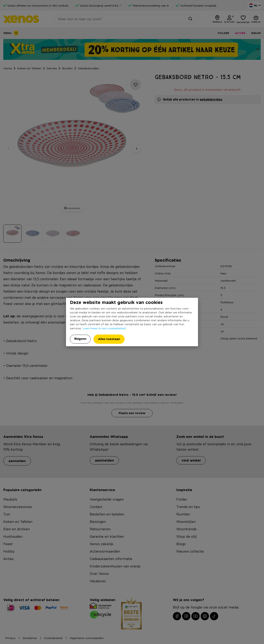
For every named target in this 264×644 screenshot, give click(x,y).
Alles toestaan (109, 339)
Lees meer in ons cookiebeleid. (104, 328)
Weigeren (80, 339)
